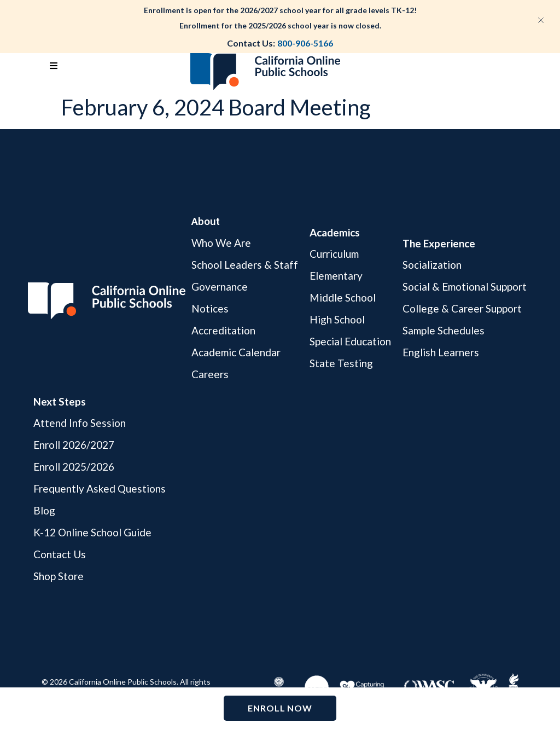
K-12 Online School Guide (92, 532)
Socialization (432, 265)
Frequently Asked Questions (100, 488)
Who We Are (221, 243)
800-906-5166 (305, 43)
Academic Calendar (236, 352)
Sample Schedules (444, 330)
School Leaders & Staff (245, 265)
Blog (44, 510)
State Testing (341, 363)
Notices (210, 308)
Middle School (343, 297)
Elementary (336, 276)
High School (337, 319)
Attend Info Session (80, 423)
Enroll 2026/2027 (74, 445)
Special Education (350, 341)
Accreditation (223, 330)
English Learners (441, 352)
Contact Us (60, 554)
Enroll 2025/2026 (74, 467)
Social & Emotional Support (465, 287)
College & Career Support (462, 308)
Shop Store (59, 576)
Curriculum (334, 254)
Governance (220, 287)
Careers (210, 374)
